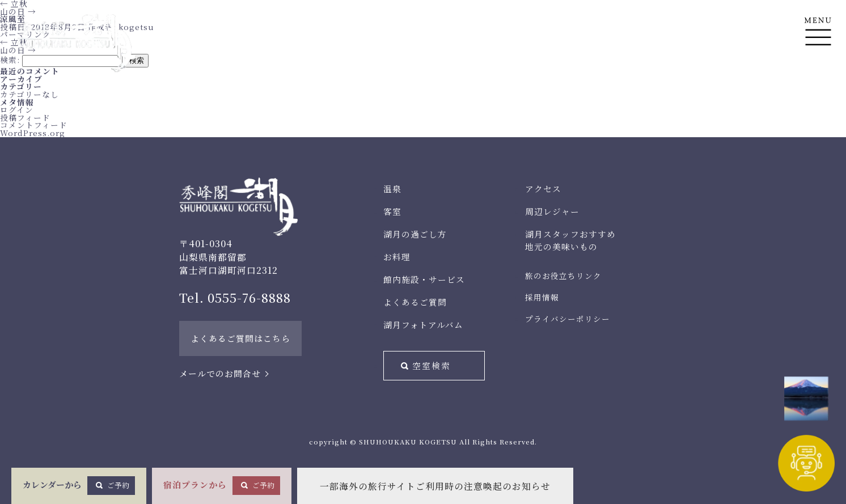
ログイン (17, 109)
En (818, 86)
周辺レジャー (552, 211)
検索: (10, 60)
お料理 (397, 257)
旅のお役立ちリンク (563, 276)
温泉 (392, 189)
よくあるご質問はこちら (240, 338)
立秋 (14, 42)
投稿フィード (25, 117)
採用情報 (542, 297)
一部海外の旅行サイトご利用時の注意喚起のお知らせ (435, 486)
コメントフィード (34, 125)
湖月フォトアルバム (423, 325)
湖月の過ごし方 (415, 234)
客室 (392, 211)
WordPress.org (33, 133)
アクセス (543, 189)
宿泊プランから (222, 485)
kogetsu (136, 27)
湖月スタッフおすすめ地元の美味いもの (570, 240)
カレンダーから (79, 485)
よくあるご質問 (415, 302)
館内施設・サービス (424, 279)
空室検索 (432, 365)
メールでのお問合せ (220, 373)
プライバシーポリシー (568, 319)
